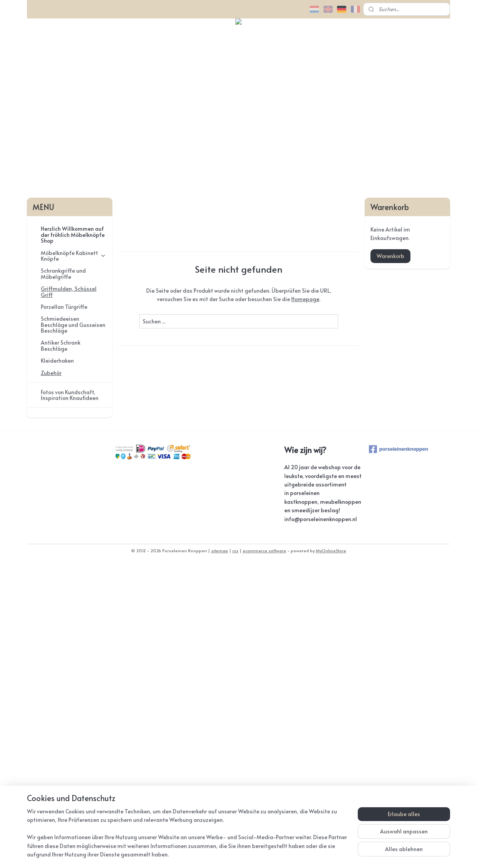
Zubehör (51, 676)
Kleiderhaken (57, 664)
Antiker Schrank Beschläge (61, 649)
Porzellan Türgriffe (64, 610)
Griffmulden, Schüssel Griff (69, 595)
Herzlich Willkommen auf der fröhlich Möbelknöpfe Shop (73, 538)
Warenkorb (390, 559)
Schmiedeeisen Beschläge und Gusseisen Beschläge (73, 628)
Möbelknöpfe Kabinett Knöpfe (73, 559)
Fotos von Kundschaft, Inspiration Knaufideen (70, 698)
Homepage (305, 602)
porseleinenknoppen (399, 753)
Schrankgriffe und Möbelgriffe (63, 577)
